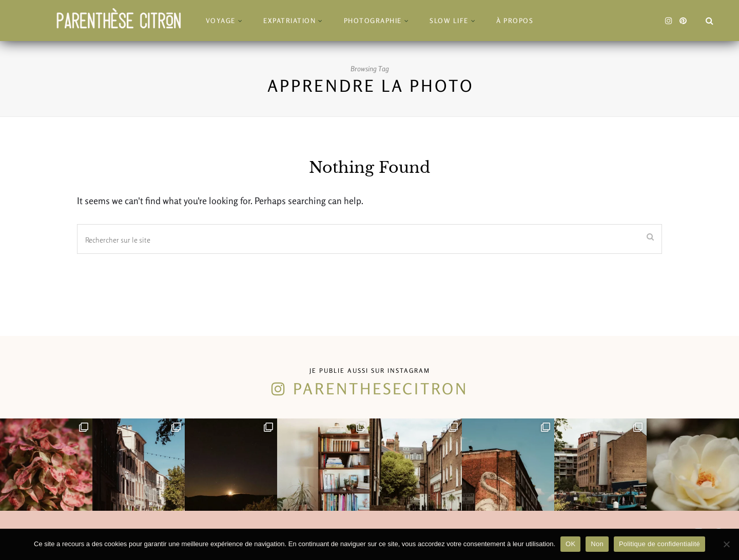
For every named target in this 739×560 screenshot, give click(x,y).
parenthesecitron (381, 389)
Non (597, 544)
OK (570, 544)
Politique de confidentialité (659, 544)
